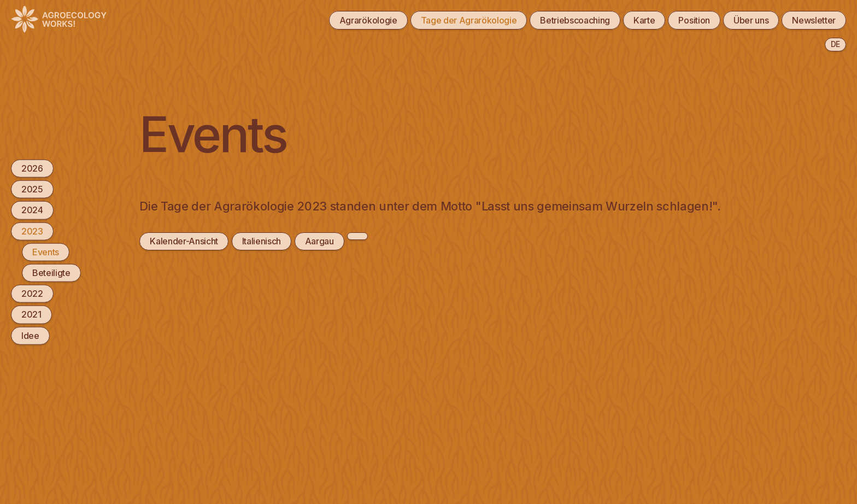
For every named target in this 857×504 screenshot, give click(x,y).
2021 (31, 314)
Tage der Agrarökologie (469, 20)
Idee (30, 335)
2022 (32, 294)
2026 (32, 168)
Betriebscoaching (575, 20)
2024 (32, 210)
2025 (32, 189)
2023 (32, 231)
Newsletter (814, 20)
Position (694, 20)
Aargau (319, 241)
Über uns (751, 20)
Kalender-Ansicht (184, 241)
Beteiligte (51, 273)
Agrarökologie (368, 20)
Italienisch (262, 241)
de (835, 44)
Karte (644, 20)
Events (46, 251)
